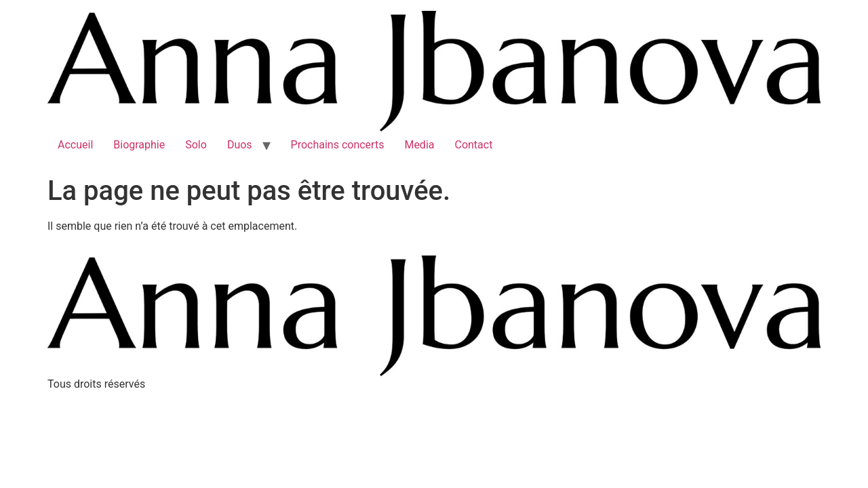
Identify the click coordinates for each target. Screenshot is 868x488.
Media (419, 145)
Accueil (75, 145)
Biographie (139, 145)
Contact (473, 145)
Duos (240, 145)
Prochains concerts (338, 145)
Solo (196, 145)
